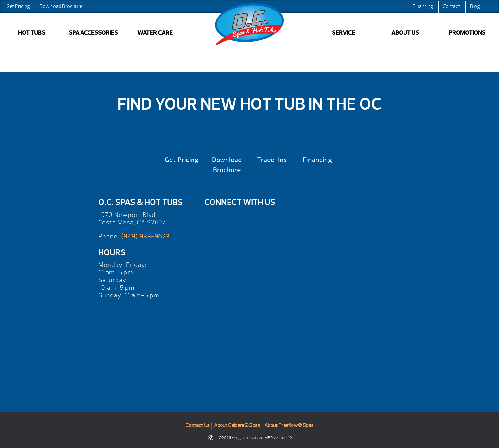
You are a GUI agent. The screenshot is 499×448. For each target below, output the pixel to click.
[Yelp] (215, 218)
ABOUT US (405, 33)
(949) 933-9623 (145, 236)
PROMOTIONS (467, 33)
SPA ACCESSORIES (93, 33)
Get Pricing (18, 6)
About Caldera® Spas (237, 425)
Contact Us (198, 425)
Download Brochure (61, 6)
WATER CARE (155, 33)
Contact (451, 6)
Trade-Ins (272, 160)
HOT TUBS (32, 33)
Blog (475, 6)
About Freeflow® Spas (289, 425)
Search (491, 6)
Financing (423, 6)
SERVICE (344, 33)
